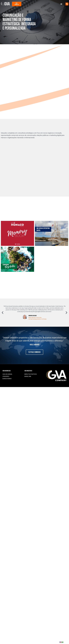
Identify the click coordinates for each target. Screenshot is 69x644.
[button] (61, 4)
